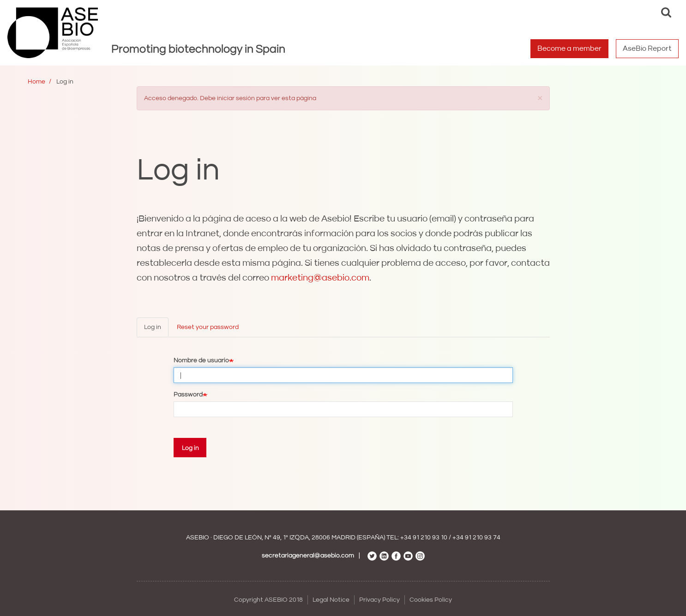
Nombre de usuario (201, 360)
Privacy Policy (379, 600)
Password (188, 395)
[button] (540, 98)
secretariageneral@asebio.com (308, 556)
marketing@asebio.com (320, 278)
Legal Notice (331, 600)
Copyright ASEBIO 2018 (268, 600)
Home (36, 82)
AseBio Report (647, 48)
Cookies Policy (431, 600)
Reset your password (208, 327)
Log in (153, 327)
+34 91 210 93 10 (424, 538)
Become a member (569, 48)
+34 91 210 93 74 (476, 538)
